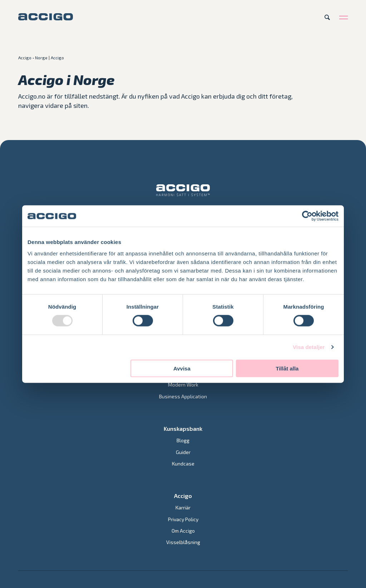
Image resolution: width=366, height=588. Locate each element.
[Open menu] (343, 17)
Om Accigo (183, 531)
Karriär (183, 507)
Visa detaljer (309, 347)
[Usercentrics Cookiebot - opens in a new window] (307, 216)
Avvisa (182, 368)
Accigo (25, 58)
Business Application (183, 396)
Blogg (183, 440)
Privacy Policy (183, 519)
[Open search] (327, 17)
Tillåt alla (287, 368)
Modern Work (183, 385)
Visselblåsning (183, 542)
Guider (183, 452)
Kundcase (183, 464)
